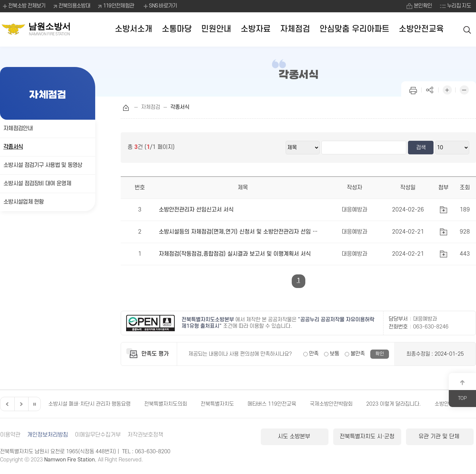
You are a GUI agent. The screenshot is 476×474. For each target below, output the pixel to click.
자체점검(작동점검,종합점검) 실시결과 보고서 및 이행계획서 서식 (235, 254)
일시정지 (34, 404)
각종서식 (13, 147)
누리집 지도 (459, 6)
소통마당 (177, 29)
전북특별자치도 (217, 404)
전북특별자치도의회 (166, 404)
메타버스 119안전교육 (272, 404)
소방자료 (256, 29)
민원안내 (216, 29)
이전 (6, 404)
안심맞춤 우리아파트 (354, 29)
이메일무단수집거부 (98, 435)
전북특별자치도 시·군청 (367, 437)
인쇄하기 (413, 89)
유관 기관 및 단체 (440, 437)
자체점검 (295, 29)
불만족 (358, 354)
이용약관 (10, 435)
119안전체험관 (118, 6)
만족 (314, 354)
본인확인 (423, 6)
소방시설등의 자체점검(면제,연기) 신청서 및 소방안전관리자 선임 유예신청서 (239, 232)
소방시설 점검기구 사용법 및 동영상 (43, 165)
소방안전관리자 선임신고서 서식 (196, 210)
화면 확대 (447, 89)
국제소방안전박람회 (331, 404)
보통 (335, 354)
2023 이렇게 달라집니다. (394, 404)
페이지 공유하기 (430, 89)
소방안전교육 (421, 29)
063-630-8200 (153, 452)
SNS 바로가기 (160, 6)
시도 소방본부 (295, 437)
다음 (20, 404)
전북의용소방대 (74, 6)
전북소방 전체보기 (24, 6)
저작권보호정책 (145, 435)
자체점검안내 (18, 129)
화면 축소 (464, 89)
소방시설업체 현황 (24, 202)
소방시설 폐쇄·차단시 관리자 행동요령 (89, 404)
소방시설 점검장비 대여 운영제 (37, 184)
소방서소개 (134, 29)
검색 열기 (468, 29)
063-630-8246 (431, 327)
